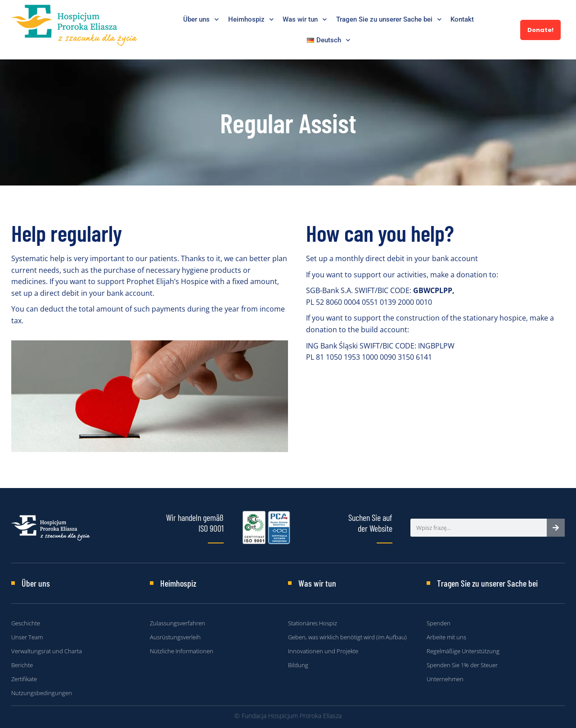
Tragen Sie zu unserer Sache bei (389, 20)
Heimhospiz (251, 20)
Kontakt (462, 19)
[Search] (556, 528)
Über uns (201, 20)
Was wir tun (305, 20)
